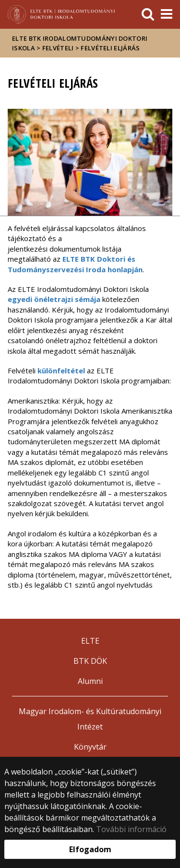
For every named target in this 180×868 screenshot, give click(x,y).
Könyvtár (90, 747)
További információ (131, 829)
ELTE (90, 641)
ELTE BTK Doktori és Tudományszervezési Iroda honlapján (75, 264)
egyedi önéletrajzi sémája (54, 299)
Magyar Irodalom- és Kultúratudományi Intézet (90, 719)
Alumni (90, 681)
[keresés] (148, 14)
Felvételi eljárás (110, 48)
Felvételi (58, 48)
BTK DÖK (90, 661)
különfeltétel (61, 370)
